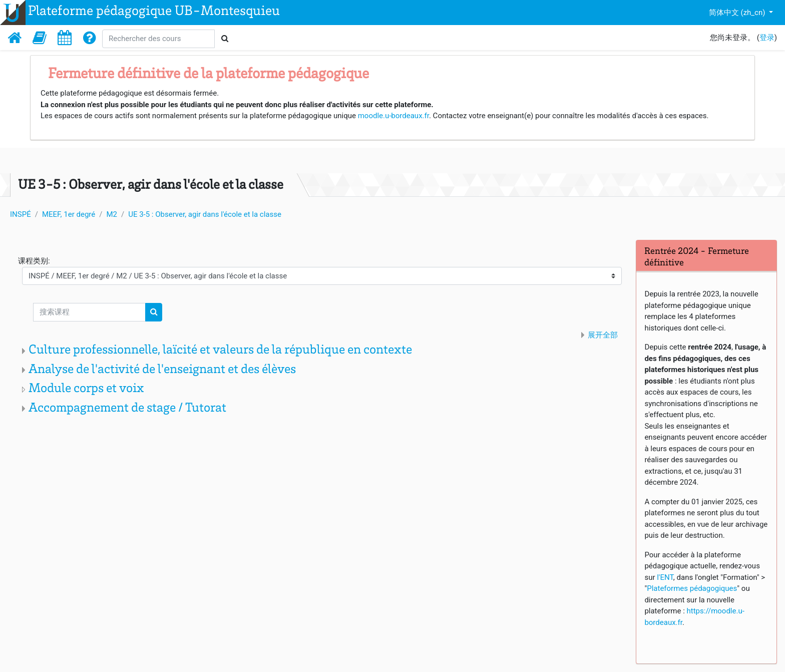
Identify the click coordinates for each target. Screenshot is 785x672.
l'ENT (665, 577)
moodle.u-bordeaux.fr (394, 116)
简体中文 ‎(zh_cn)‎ (738, 13)
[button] (40, 38)
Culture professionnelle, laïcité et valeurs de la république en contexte (220, 351)
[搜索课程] (89, 312)
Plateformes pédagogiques (692, 588)
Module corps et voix (86, 389)
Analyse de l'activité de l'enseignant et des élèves (162, 370)
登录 (767, 38)
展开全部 (603, 335)
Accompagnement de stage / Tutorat (127, 409)
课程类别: (34, 261)
